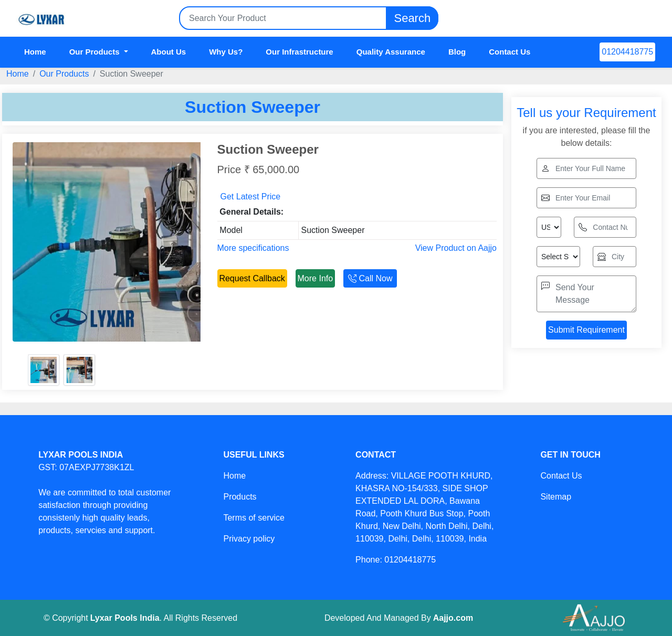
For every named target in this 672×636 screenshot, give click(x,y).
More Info (316, 278)
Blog (457, 52)
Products (240, 497)
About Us (169, 52)
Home (35, 52)
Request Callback (252, 278)
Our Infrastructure (299, 52)
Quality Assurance (391, 52)
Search (412, 18)
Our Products (64, 74)
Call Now (370, 278)
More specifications (253, 248)
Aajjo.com (453, 618)
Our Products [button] (96, 52)
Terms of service (254, 518)
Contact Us (510, 52)
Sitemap (556, 497)
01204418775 (627, 52)
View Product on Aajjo (456, 248)
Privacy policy (249, 539)
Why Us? (226, 52)
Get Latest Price (251, 197)
